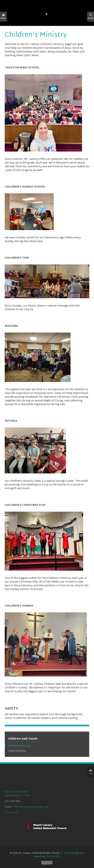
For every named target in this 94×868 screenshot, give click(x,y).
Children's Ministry (19, 746)
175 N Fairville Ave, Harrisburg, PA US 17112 (59, 855)
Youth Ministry (17, 751)
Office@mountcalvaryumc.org (31, 807)
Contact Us (12, 813)
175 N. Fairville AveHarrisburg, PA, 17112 (17, 794)
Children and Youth (23, 739)
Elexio (47, 863)
